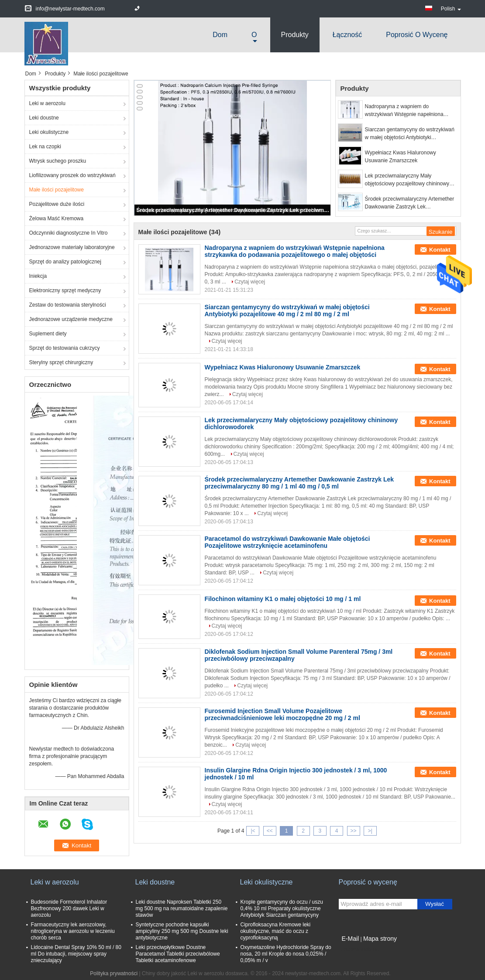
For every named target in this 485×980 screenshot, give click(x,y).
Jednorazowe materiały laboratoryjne (72, 247)
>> (354, 831)
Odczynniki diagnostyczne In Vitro (69, 233)
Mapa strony (380, 939)
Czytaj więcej (250, 282)
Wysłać (435, 904)
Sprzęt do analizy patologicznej (65, 262)
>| (370, 831)
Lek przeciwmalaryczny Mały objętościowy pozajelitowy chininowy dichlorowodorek (407, 180)
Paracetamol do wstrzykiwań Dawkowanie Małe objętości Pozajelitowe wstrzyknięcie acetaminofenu (287, 542)
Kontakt (440, 250)
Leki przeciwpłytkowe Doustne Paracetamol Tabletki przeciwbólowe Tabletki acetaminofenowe (178, 954)
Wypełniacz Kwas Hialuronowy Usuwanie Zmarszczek (401, 157)
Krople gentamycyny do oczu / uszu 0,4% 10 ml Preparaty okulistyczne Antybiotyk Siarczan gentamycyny (282, 908)
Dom (220, 35)
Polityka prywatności (114, 973)
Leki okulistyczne (49, 132)
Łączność (347, 35)
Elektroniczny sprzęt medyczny (65, 290)
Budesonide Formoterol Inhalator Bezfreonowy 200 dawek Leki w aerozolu (69, 908)
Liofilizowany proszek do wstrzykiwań (72, 175)
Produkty (295, 35)
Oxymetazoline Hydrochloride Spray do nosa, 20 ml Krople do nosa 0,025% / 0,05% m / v (286, 954)
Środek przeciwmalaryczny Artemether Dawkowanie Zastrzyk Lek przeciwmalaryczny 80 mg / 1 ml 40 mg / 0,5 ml (233, 210)
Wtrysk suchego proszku (58, 161)
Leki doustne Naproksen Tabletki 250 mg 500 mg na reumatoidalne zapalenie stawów (182, 908)
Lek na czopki (45, 147)
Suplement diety (48, 334)
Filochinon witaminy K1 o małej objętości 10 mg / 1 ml (283, 599)
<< (270, 831)
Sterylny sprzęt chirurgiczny (61, 362)
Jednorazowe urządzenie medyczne (71, 319)
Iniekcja (38, 276)
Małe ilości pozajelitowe (57, 190)
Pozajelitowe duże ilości (57, 204)
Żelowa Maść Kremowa (57, 219)
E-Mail (351, 939)
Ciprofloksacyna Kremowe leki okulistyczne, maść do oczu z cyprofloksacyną (276, 931)
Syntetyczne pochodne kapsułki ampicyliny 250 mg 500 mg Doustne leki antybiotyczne (182, 931)
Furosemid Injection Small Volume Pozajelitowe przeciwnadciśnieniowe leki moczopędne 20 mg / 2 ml (282, 714)
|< (253, 831)
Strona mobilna (359, 949)
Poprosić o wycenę (417, 35)
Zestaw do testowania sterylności (68, 305)
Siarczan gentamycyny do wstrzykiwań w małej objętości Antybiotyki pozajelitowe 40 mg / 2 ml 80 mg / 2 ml (410, 134)
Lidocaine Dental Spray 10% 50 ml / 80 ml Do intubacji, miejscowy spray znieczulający (76, 954)
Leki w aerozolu (47, 103)
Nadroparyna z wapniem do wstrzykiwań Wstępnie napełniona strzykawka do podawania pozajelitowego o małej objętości (404, 111)
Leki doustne (44, 118)
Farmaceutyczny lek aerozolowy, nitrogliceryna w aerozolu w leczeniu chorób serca (73, 931)
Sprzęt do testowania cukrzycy (65, 348)
